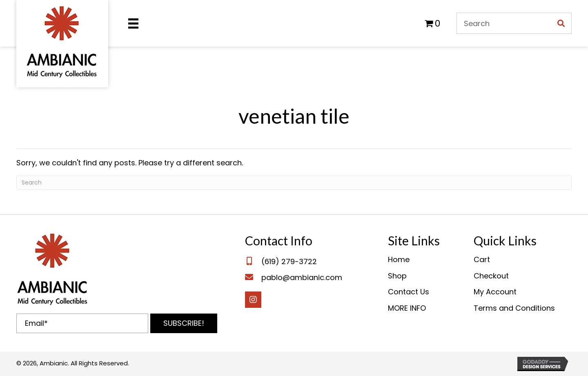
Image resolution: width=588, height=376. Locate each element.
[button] (184, 323)
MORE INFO (407, 308)
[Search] (294, 183)
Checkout (491, 276)
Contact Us (409, 292)
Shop (397, 276)
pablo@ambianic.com (302, 277)
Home (399, 259)
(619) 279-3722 (289, 261)
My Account (495, 292)
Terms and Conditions (514, 308)
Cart (482, 259)
